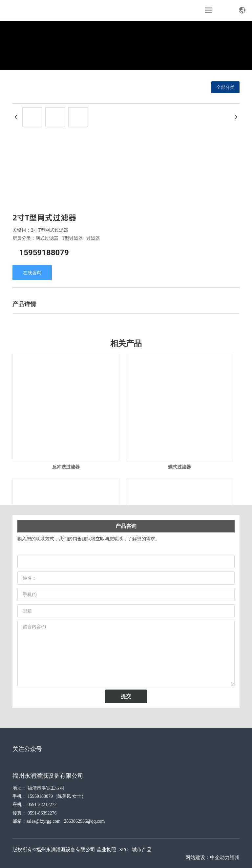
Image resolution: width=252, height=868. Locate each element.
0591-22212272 (42, 805)
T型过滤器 (72, 238)
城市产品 (142, 850)
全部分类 (225, 87)
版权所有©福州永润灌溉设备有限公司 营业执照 (64, 850)
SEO (124, 850)
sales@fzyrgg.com (43, 821)
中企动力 (220, 858)
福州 (235, 858)
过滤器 (93, 238)
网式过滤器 (47, 238)
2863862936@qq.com (84, 821)
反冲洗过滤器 (66, 467)
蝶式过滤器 (179, 467)
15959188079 (44, 253)
